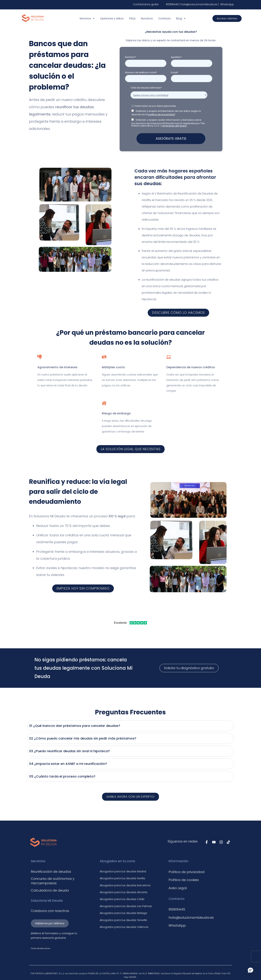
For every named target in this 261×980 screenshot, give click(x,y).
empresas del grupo (174, 126)
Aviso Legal (178, 888)
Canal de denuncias (41, 948)
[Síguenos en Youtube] (214, 842)
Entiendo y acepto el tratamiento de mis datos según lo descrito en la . (166, 113)
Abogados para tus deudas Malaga (123, 913)
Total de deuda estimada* (146, 88)
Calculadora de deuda (50, 890)
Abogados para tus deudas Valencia (124, 927)
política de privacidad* (162, 114)
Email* (175, 72)
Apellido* (176, 57)
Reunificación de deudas (51, 872)
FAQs (132, 18)
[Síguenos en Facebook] (207, 842)
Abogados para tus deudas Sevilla (122, 878)
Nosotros (147, 18)
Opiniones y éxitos (112, 18)
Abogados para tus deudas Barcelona (125, 885)
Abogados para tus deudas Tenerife (123, 920)
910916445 (172, 4)
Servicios (87, 18)
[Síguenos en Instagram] (221, 842)
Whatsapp (227, 4)
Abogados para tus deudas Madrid (123, 871)
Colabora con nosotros (50, 911)
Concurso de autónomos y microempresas (53, 881)
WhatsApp (177, 925)
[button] (250, 970)
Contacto (164, 18)
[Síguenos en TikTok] (228, 842)
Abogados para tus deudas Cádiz (122, 899)
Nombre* (130, 57)
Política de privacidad (187, 872)
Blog (181, 18)
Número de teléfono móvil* (141, 72)
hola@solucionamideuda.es (199, 4)
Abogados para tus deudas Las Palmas (126, 906)
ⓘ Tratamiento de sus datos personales (154, 106)
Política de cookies (184, 880)
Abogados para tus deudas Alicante (124, 892)
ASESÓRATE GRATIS (171, 139)
